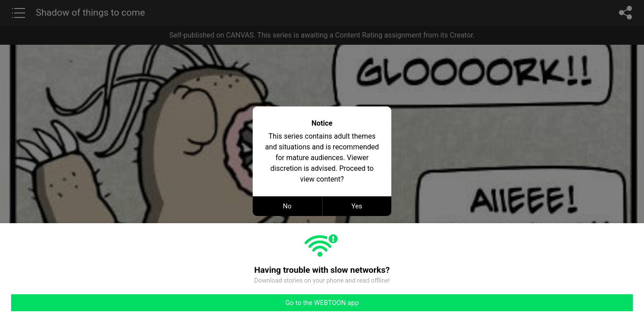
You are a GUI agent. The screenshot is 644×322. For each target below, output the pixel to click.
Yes (357, 206)
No (287, 206)
